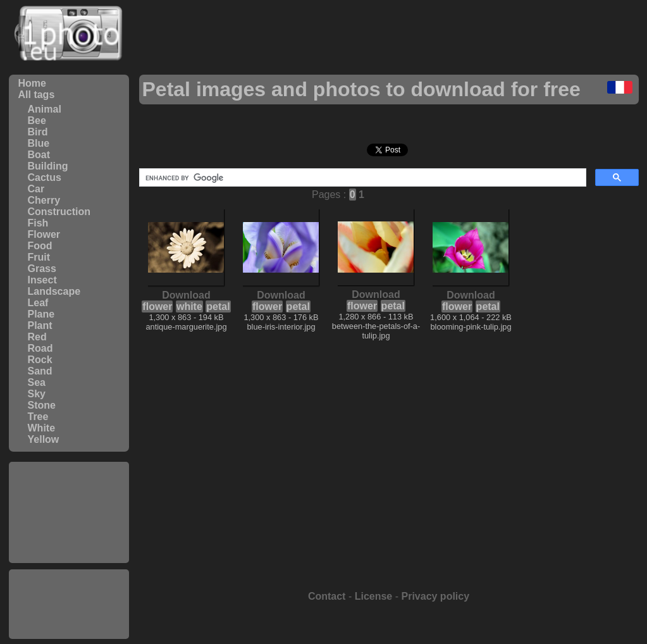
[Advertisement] (69, 512)
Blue (39, 143)
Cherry (44, 200)
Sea (37, 382)
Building (48, 166)
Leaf (38, 303)
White (42, 428)
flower (157, 307)
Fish (38, 223)
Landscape (54, 291)
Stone (42, 405)
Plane (41, 314)
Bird (38, 132)
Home (32, 83)
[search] (361, 178)
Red (37, 337)
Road (40, 348)
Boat (39, 155)
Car (36, 189)
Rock (40, 360)
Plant (40, 325)
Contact (327, 596)
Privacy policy (435, 596)
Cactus (45, 177)
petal (218, 307)
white (189, 307)
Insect (42, 280)
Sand (40, 371)
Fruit (39, 257)
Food (40, 246)
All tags (37, 95)
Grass (42, 269)
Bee (37, 121)
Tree (38, 417)
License (374, 596)
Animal (45, 109)
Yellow (44, 439)
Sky (37, 394)
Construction (59, 212)
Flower (44, 234)
